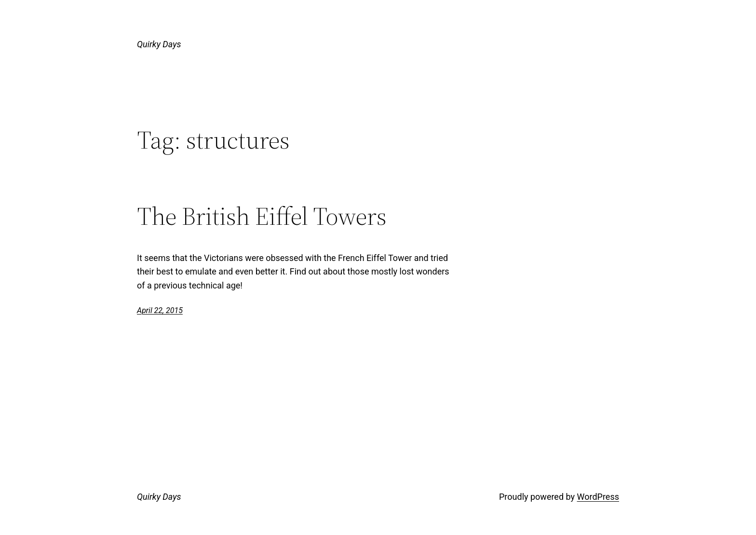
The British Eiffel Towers (262, 216)
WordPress (598, 497)
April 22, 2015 (160, 310)
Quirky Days (159, 44)
